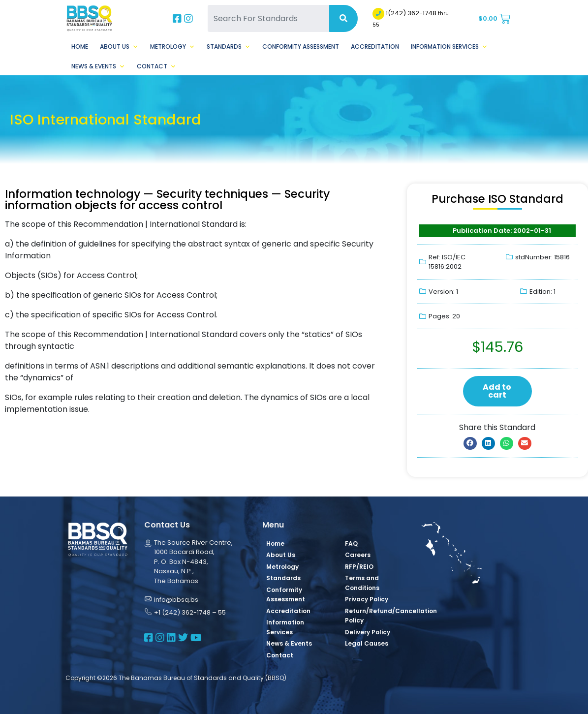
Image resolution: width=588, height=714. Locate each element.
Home (80, 47)
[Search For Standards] (268, 18)
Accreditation (375, 47)
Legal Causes (367, 643)
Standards (229, 47)
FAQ (351, 543)
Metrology (172, 47)
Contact (156, 66)
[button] (470, 443)
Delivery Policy (368, 632)
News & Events (98, 66)
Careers (358, 555)
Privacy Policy (367, 599)
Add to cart (497, 391)
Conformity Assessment (301, 47)
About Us (119, 47)
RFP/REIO (359, 567)
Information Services (449, 47)
